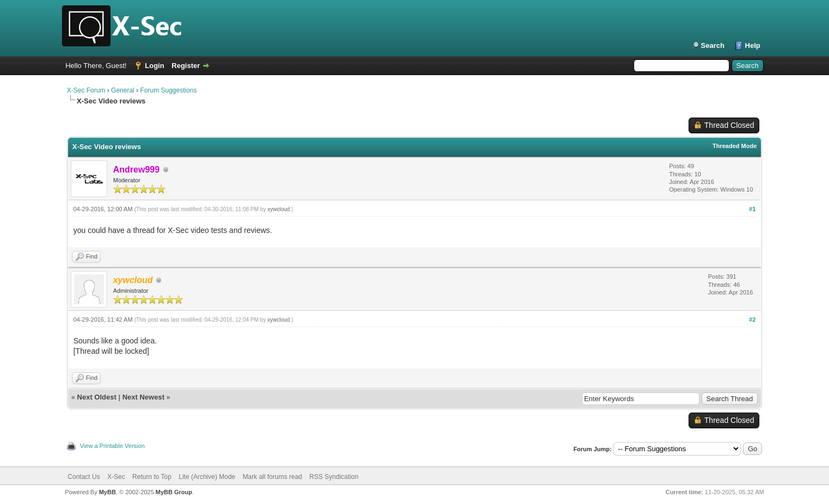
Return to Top (152, 477)
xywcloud (278, 209)
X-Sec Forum (86, 90)
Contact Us (84, 477)
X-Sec (116, 477)
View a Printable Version (112, 446)
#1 (752, 209)
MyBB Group (174, 492)
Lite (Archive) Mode (207, 477)
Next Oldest (97, 397)
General (123, 90)
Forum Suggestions (168, 90)
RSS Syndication (334, 477)
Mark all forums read (272, 477)
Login (154, 66)
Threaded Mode (735, 146)
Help (753, 45)
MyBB (108, 492)
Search (713, 45)
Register (186, 66)
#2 (752, 319)
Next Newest (143, 397)
